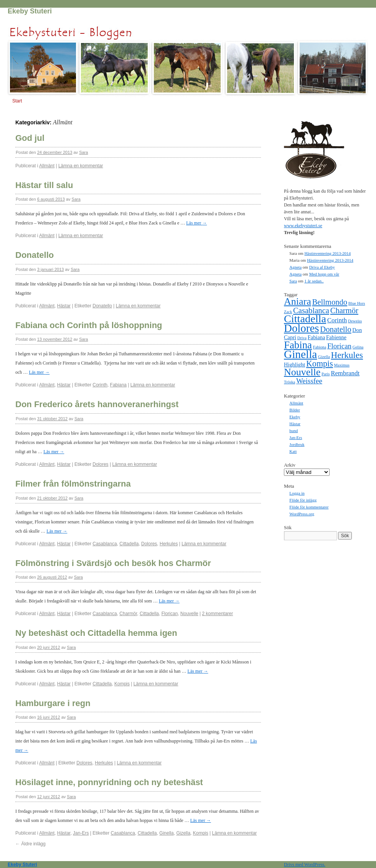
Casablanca (105, 544)
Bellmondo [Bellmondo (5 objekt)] (330, 302)
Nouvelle (189, 614)
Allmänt (47, 166)
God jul (30, 138)
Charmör (128, 614)
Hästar (64, 306)
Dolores (100, 464)
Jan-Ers (81, 833)
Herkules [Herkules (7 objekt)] (347, 355)
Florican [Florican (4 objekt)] (339, 346)
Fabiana (118, 385)
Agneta (295, 267)
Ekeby (295, 417)
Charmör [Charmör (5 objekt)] (344, 310)
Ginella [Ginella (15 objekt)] (300, 354)
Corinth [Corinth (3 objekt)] (337, 320)
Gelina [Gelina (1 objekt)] (358, 347)
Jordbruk (297, 444)
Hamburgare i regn (53, 703)
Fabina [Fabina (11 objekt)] (298, 345)
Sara (83, 152)
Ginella (166, 833)
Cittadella (129, 544)
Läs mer (196, 223)
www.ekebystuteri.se (303, 226)
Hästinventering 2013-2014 (327, 253)
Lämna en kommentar (81, 166)
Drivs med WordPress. (305, 865)
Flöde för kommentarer (309, 507)
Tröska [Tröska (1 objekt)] (289, 382)
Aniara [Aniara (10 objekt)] (298, 301)
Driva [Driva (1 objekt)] (302, 338)
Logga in (297, 493)
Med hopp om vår (324, 274)
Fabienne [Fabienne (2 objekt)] (336, 337)
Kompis (122, 684)
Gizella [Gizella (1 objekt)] (324, 357)
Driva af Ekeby (322, 267)
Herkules (169, 544)
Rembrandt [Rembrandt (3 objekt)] (345, 373)
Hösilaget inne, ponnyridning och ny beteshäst (109, 782)
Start (17, 101)
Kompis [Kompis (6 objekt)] (320, 364)
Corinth (100, 385)
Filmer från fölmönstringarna (73, 484)
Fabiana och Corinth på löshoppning (89, 325)
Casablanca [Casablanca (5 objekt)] (311, 310)
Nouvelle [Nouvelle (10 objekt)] (302, 372)
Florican (170, 614)
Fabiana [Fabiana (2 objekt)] (317, 337)
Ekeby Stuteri (30, 11)
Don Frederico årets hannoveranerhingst (97, 404)
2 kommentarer (218, 614)
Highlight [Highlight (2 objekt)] (294, 365)
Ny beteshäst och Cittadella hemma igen (96, 633)
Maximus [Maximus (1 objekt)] (342, 365)
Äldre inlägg (31, 844)
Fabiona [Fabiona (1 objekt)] (320, 347)
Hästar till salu (44, 185)
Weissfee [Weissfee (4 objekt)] (309, 381)
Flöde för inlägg (303, 500)
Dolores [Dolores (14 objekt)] (302, 328)
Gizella (183, 833)
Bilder (295, 410)
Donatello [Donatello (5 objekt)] (336, 329)
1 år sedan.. (314, 281)
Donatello (35, 255)
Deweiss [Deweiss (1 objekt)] (355, 321)
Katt (293, 451)
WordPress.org (302, 514)
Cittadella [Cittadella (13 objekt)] (305, 319)
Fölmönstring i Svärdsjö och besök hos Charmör (113, 563)
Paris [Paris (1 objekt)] (326, 374)
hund (294, 431)
